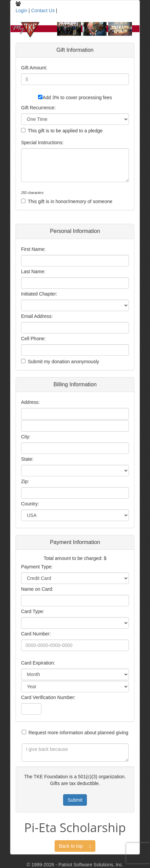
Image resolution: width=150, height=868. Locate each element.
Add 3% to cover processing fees (77, 97)
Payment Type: (37, 567)
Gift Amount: (34, 68)
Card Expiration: (38, 663)
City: (26, 437)
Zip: (25, 481)
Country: (30, 504)
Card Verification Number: (48, 697)
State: (27, 459)
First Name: (33, 249)
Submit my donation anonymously (63, 362)
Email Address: (37, 316)
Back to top (75, 846)
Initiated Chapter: (39, 294)
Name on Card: (37, 589)
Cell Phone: (33, 339)
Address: (30, 402)
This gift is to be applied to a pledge (65, 131)
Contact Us (43, 10)
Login (21, 10)
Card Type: (33, 611)
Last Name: (33, 272)
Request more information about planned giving (78, 733)
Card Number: (36, 634)
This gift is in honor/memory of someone (70, 201)
